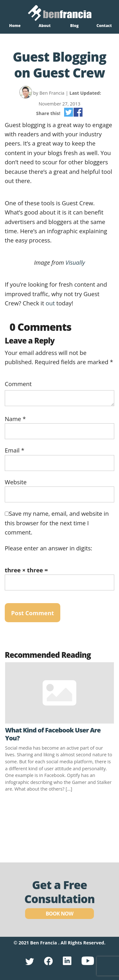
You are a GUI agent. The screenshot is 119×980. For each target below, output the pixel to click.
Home (15, 26)
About (45, 26)
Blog (74, 26)
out (51, 303)
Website (16, 482)
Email (15, 450)
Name (15, 419)
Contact (104, 26)
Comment (18, 384)
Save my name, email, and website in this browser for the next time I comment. (57, 523)
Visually (75, 262)
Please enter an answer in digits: (49, 548)
